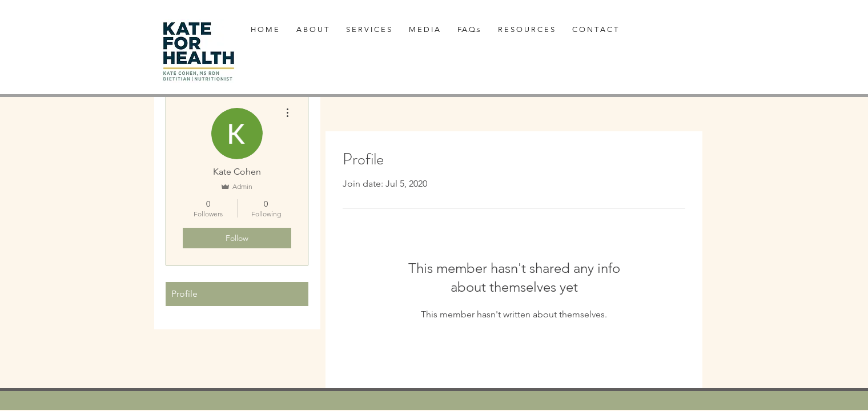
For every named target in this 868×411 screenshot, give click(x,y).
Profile (184, 294)
